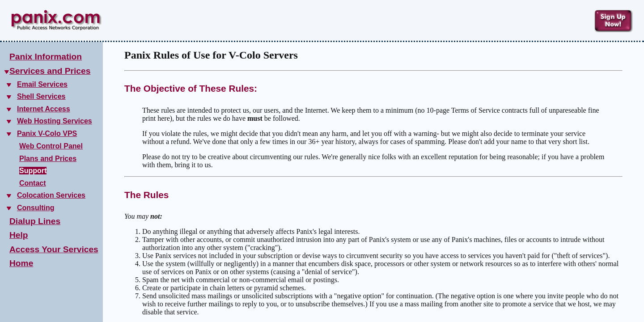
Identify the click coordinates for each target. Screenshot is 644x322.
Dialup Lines (35, 221)
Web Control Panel (51, 146)
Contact (33, 183)
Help (19, 235)
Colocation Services (51, 195)
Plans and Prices (48, 159)
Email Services (42, 84)
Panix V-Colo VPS (47, 133)
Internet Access (44, 109)
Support (33, 171)
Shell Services (41, 96)
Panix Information (46, 57)
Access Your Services (54, 249)
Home (21, 263)
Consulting (36, 208)
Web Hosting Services (55, 121)
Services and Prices (50, 71)
